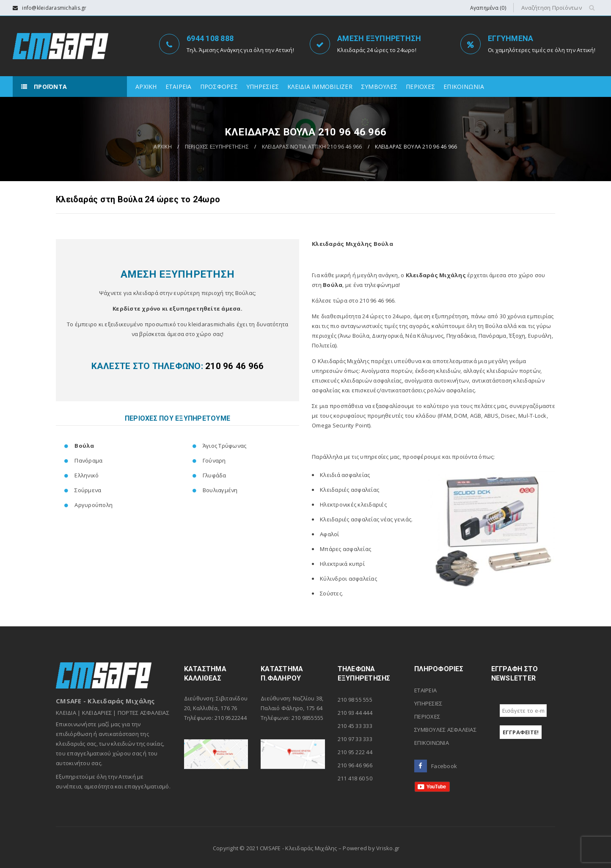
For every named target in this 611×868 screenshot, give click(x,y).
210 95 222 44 (355, 752)
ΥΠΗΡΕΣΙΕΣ (428, 703)
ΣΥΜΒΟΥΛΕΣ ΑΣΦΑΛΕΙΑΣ (445, 730)
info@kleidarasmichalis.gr (54, 8)
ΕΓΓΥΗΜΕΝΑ (511, 38)
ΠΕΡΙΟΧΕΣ (427, 716)
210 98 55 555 (355, 700)
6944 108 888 (210, 38)
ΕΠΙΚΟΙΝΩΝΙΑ (432, 743)
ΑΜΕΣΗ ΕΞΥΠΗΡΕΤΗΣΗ (379, 38)
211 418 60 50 (355, 778)
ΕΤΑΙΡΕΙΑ (425, 690)
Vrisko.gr (388, 848)
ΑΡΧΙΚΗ (163, 147)
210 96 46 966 (355, 765)
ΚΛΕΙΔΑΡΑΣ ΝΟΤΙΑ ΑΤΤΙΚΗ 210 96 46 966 (312, 147)
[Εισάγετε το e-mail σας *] (523, 711)
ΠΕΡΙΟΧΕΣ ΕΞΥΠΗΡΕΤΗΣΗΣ (217, 147)
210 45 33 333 (355, 726)
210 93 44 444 (355, 713)
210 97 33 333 (355, 739)
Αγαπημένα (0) (488, 8)
